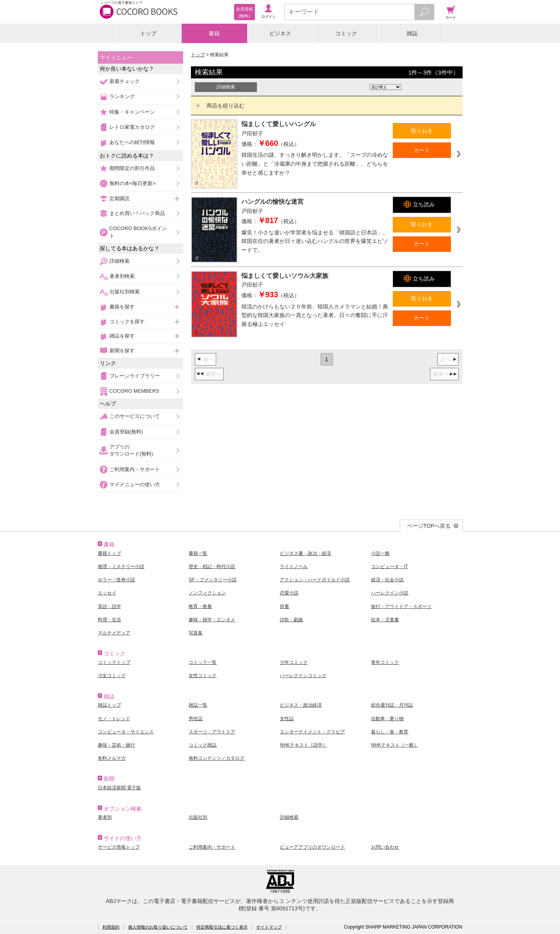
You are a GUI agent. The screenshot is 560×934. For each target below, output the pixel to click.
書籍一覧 (198, 553)
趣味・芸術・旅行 (116, 745)
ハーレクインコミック (303, 676)
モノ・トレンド (114, 719)
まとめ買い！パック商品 (137, 213)
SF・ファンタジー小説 (212, 580)
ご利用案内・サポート (135, 469)
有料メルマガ (112, 758)
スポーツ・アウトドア (212, 732)
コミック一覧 (203, 662)
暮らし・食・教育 (390, 732)
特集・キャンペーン (132, 112)
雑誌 (412, 33)
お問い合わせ (385, 847)
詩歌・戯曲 (291, 620)
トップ (148, 33)
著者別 (105, 817)
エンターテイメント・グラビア (312, 732)
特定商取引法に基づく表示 (222, 927)
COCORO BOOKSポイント (138, 232)
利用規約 (111, 927)
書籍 (214, 33)
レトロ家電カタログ (132, 127)
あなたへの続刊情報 (132, 142)
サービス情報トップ (119, 847)
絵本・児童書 (385, 620)
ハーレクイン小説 (390, 593)
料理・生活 (109, 620)
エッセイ (107, 593)
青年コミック (385, 662)
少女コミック (112, 676)
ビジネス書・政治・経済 (305, 553)
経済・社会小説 (387, 580)
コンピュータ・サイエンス (126, 732)
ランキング (122, 96)
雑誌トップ (109, 705)
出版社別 (198, 817)
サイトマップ (269, 927)
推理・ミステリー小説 (121, 567)
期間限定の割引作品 (132, 168)
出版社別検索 (125, 292)
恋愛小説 (289, 593)
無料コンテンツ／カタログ (217, 758)
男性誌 (196, 719)
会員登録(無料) (126, 432)
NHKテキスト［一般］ (394, 745)
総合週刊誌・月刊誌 (392, 705)
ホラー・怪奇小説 (116, 580)
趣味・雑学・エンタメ (212, 620)
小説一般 (380, 553)
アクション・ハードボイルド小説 (315, 580)
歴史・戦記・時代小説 (212, 567)
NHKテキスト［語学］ (303, 745)
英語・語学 (109, 606)
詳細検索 (120, 261)
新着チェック (125, 81)
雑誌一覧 (198, 705)
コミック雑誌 (203, 745)
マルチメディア (114, 633)
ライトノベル (294, 567)
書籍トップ (109, 553)
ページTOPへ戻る (429, 526)
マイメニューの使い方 (135, 484)
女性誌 (287, 719)
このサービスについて (135, 416)
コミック (346, 33)
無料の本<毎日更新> (133, 183)
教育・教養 (200, 606)
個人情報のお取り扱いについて (158, 927)
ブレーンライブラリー (135, 376)
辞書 (284, 606)
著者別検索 (122, 276)
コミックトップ (114, 662)
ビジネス (280, 33)
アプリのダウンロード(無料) (131, 450)
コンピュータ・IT (389, 567)
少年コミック (294, 662)
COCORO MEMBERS (134, 391)
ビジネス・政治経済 (301, 705)
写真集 (196, 633)
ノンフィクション (207, 593)
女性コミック (203, 676)
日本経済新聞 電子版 (119, 788)
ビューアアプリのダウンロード (312, 847)
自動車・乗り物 (387, 719)
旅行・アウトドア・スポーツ (401, 606)
